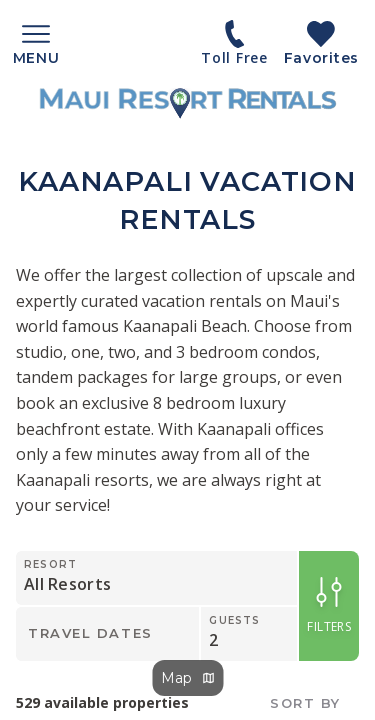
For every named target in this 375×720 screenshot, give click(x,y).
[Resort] (144, 578)
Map (187, 678)
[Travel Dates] (107, 634)
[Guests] (249, 634)
